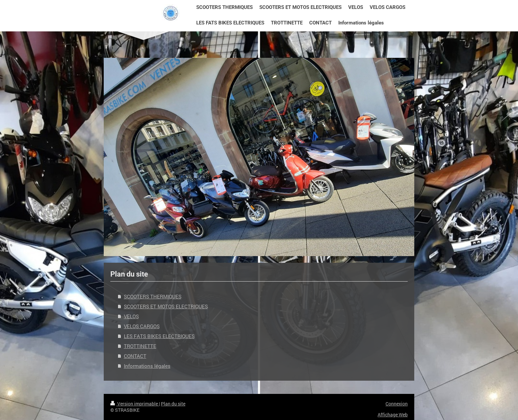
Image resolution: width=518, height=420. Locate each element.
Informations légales (147, 366)
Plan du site (173, 404)
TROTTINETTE (140, 346)
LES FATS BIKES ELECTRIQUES (159, 336)
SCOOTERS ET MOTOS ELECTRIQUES (166, 306)
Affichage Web (393, 415)
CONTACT (135, 356)
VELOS (131, 316)
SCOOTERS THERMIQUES (153, 296)
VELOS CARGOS (142, 326)
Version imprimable (135, 404)
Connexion (397, 404)
